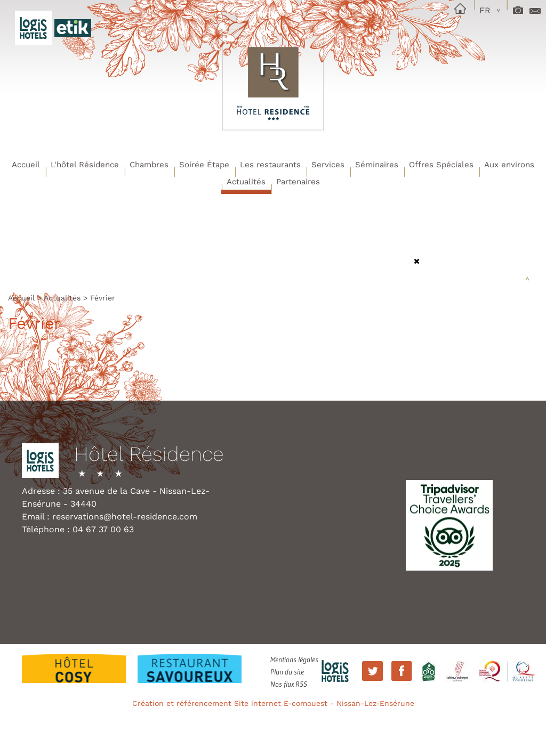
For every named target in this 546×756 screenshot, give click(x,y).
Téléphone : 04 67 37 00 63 (78, 529)
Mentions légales (294, 660)
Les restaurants (270, 165)
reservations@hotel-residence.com (125, 517)
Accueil (26, 165)
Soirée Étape (204, 165)
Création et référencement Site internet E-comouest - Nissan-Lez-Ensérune (273, 703)
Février (103, 298)
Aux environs (509, 165)
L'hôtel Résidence (85, 165)
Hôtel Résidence (149, 454)
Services (328, 165)
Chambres (149, 165)
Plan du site (287, 672)
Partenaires (298, 182)
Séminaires (377, 165)
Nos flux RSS (289, 684)
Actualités (246, 182)
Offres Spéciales (441, 165)
